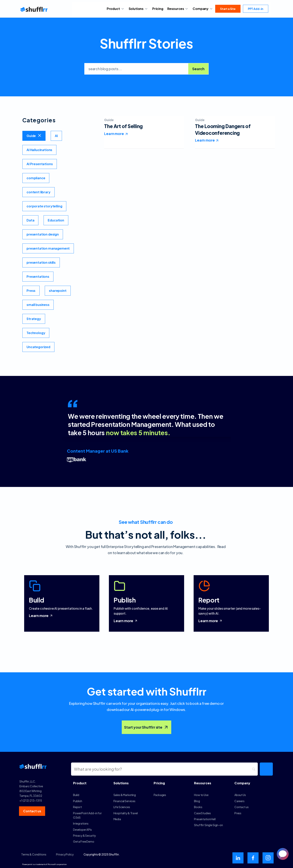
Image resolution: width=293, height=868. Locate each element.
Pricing (158, 9)
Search (198, 69)
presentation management (48, 248)
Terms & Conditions (34, 854)
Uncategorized (38, 347)
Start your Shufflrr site (146, 727)
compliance (36, 178)
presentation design (43, 234)
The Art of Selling (123, 126)
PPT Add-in (256, 9)
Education (56, 220)
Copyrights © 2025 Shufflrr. (102, 854)
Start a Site (228, 9)
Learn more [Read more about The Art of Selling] (114, 134)
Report (78, 807)
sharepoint (58, 291)
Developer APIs (82, 830)
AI (56, 136)
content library (39, 192)
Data (30, 220)
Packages (160, 795)
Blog (197, 801)
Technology (36, 333)
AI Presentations (40, 164)
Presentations (38, 276)
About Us (240, 795)
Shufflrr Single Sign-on (208, 825)
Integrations (81, 823)
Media (117, 819)
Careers (239, 801)
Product (116, 9)
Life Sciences (122, 807)
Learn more (41, 616)
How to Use (201, 795)
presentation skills (41, 262)
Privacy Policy (65, 854)
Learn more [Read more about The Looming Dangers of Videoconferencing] (205, 140)
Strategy (34, 319)
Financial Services (124, 801)
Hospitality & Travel (126, 813)
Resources (178, 9)
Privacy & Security (84, 835)
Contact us (242, 807)
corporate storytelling (44, 206)
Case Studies (202, 813)
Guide (31, 136)
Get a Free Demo (84, 841)
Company (203, 9)
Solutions (138, 9)
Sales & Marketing (125, 795)
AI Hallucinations (39, 150)
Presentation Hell (205, 819)
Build (76, 795)
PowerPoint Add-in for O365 (87, 815)
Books (198, 807)
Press (31, 291)
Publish (78, 801)
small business (38, 305)
